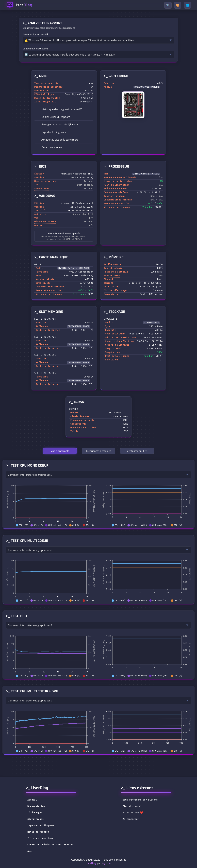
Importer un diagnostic (42, 826)
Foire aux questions (40, 838)
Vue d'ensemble (60, 451)
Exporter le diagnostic (52, 132)
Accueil (32, 800)
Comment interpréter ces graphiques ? (30, 475)
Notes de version (38, 832)
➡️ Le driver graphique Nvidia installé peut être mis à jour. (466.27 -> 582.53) (70, 55)
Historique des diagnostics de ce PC (60, 109)
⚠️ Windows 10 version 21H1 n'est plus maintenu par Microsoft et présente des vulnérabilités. (79, 40)
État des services (136, 806)
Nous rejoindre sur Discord (142, 800)
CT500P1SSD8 (151, 323)
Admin (31, 851)
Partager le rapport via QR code (57, 124)
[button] (64, 117)
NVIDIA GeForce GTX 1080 (74, 268)
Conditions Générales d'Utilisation (50, 845)
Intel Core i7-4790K (146, 174)
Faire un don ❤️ (135, 813)
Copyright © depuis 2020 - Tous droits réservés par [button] (99, 861)
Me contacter (133, 819)
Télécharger (35, 813)
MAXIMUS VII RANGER (147, 87)
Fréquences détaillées (99, 451)
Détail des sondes (49, 147)
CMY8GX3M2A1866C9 (79, 327)
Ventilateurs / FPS (137, 451)
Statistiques (36, 819)
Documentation (36, 806)
